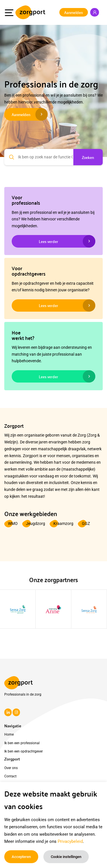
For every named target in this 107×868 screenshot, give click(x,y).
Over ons (11, 768)
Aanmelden (73, 12)
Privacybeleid (70, 841)
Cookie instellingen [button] (66, 857)
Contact (10, 776)
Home (9, 734)
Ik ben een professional (22, 743)
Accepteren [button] (21, 857)
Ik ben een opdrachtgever (24, 751)
